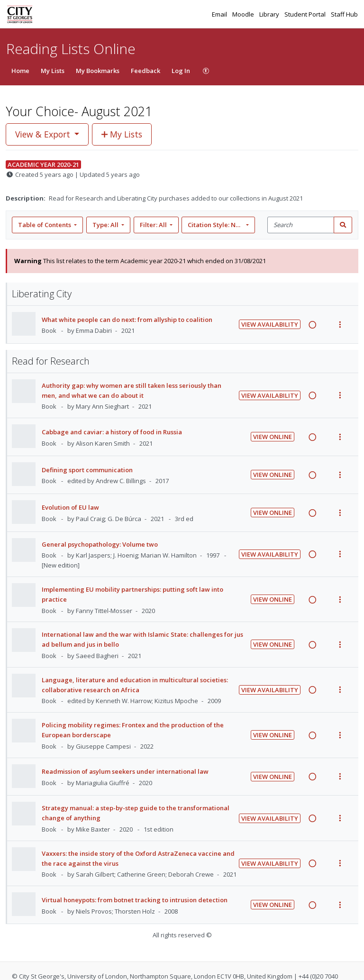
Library (270, 14)
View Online (273, 437)
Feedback (146, 71)
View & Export (44, 134)
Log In (181, 71)
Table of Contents (45, 225)
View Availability (270, 324)
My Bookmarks (98, 71)
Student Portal (306, 14)
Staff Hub (344, 14)
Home (20, 71)
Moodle (244, 14)
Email (220, 14)
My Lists (53, 71)
